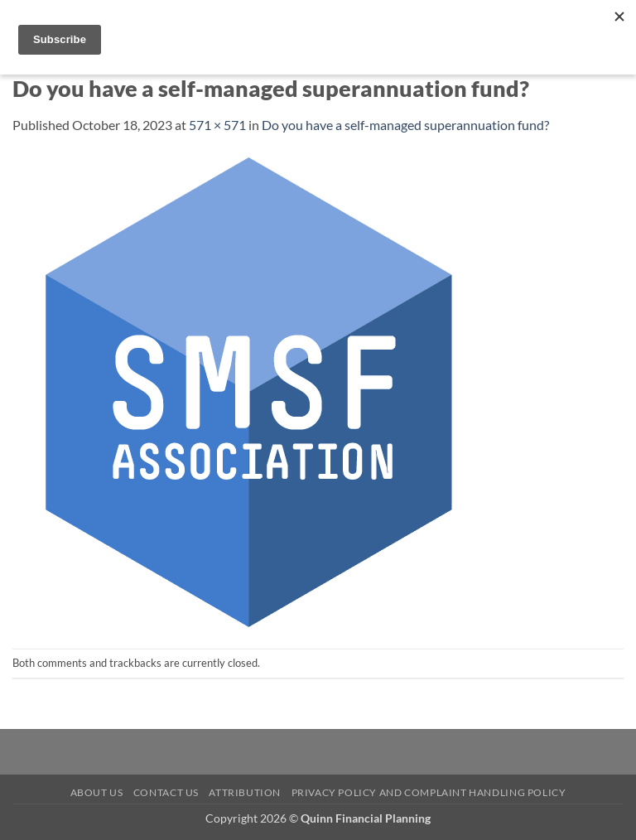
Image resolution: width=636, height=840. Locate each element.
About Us (97, 792)
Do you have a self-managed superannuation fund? (405, 125)
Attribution (245, 792)
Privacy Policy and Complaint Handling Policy (429, 792)
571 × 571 (217, 125)
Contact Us (166, 792)
